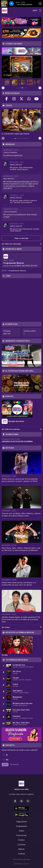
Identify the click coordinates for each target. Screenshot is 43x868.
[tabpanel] (21, 122)
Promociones (21, 835)
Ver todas (21, 627)
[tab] (15, 138)
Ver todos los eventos (21, 429)
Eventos (21, 840)
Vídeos (21, 831)
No (7, 760)
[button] (7, 82)
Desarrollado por (21, 864)
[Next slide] (40, 88)
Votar (5, 764)
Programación (21, 826)
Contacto (22, 854)
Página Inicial (22, 822)
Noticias (22, 849)
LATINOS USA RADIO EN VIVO (26, 266)
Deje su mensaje (21, 238)
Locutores (22, 844)
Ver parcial (14, 764)
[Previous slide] (3, 88)
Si (7, 755)
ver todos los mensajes (21, 244)
